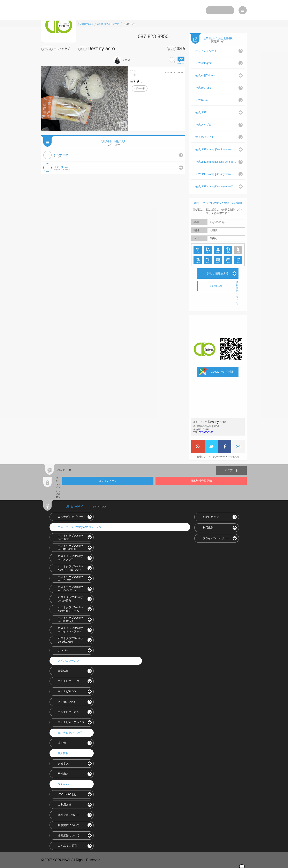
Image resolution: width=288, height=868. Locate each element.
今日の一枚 (140, 88)
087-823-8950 (206, 432)
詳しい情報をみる (218, 273)
